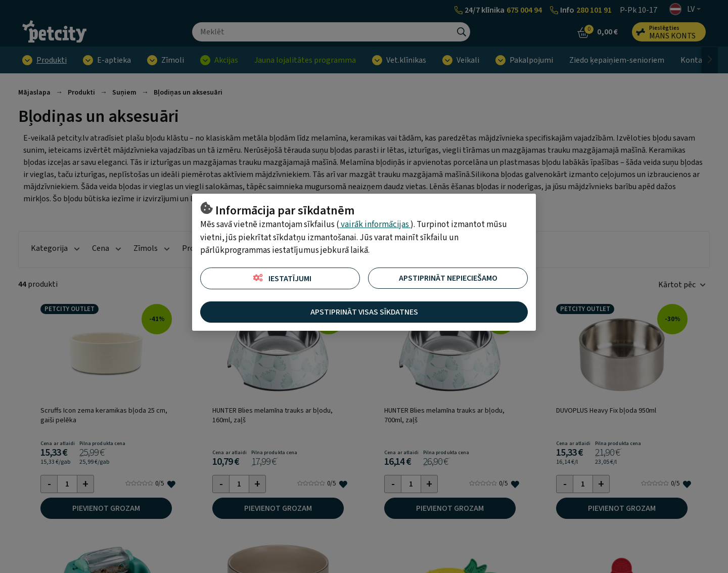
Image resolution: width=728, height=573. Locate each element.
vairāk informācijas (375, 225)
